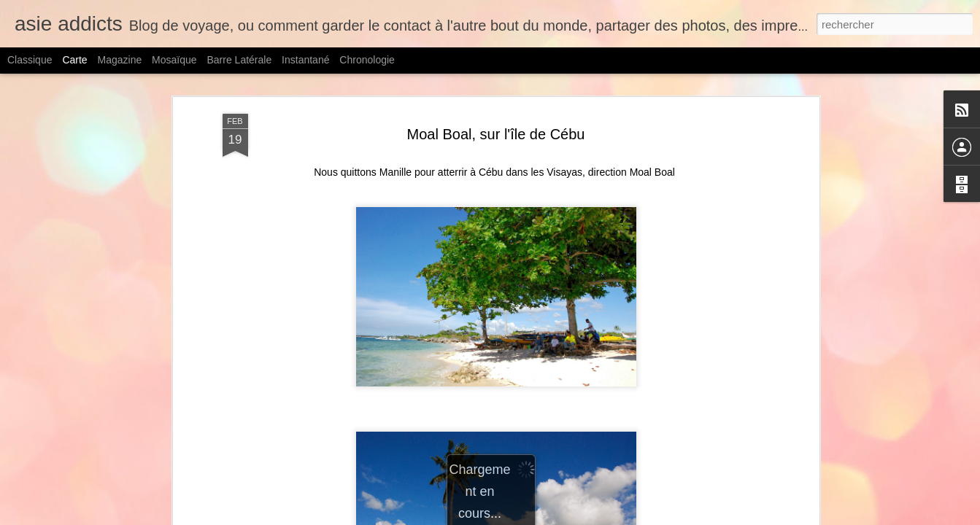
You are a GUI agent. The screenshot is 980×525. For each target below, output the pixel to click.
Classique (30, 60)
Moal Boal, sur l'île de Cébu (496, 134)
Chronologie (367, 60)
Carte (74, 60)
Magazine (120, 60)
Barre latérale (239, 60)
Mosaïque (174, 60)
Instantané (305, 60)
